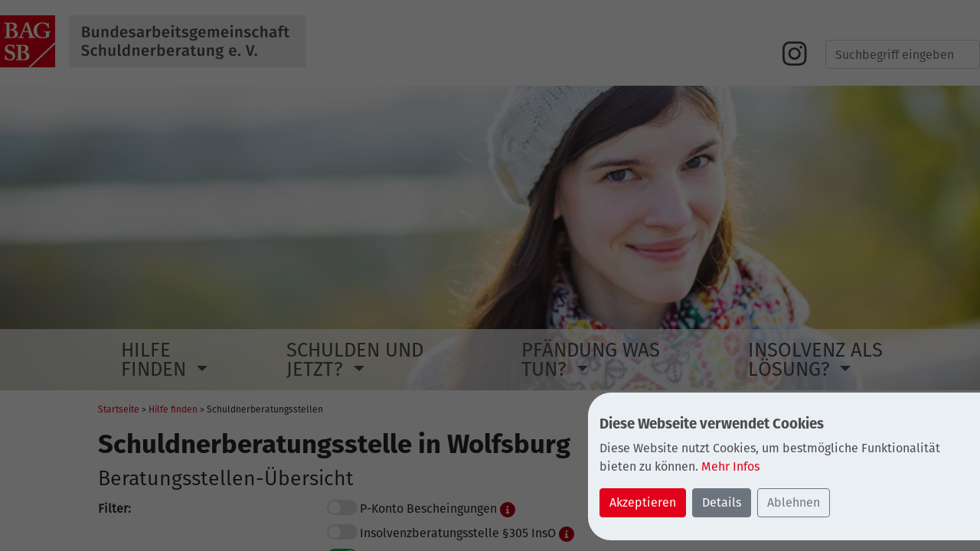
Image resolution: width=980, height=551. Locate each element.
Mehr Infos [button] (730, 466)
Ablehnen (794, 502)
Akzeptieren (643, 502)
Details (722, 502)
